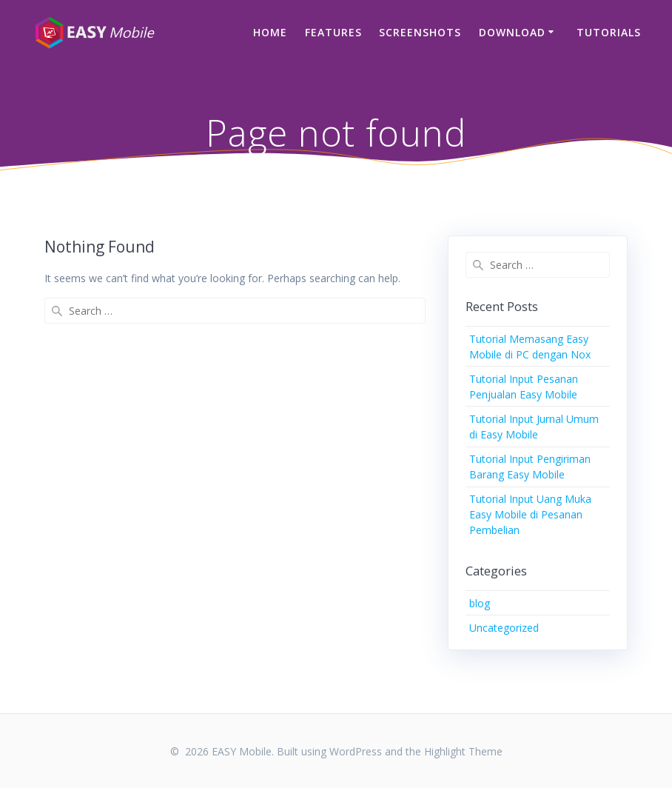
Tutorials (609, 32)
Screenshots (420, 32)
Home (270, 32)
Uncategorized (504, 628)
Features (333, 32)
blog (480, 603)
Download (512, 32)
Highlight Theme (463, 751)
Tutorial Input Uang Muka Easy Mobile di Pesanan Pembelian (530, 514)
